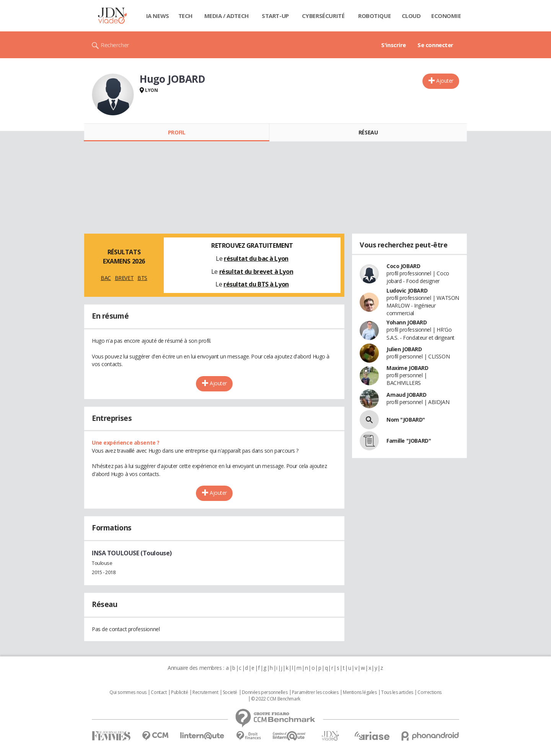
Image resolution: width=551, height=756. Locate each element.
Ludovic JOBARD (407, 290)
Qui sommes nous (128, 692)
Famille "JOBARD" (409, 441)
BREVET (124, 278)
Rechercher (115, 45)
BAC (106, 278)
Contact (159, 692)
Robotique (374, 16)
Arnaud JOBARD (407, 395)
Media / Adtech (227, 16)
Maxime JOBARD (408, 368)
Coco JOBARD (403, 266)
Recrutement (205, 692)
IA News (158, 16)
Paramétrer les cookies (315, 692)
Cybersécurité (323, 16)
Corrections (429, 692)
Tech (185, 16)
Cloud (411, 16)
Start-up (275, 16)
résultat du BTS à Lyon (256, 284)
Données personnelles (265, 692)
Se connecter (435, 45)
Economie (446, 16)
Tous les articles (397, 692)
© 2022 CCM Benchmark (276, 699)
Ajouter (445, 81)
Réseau (368, 132)
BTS (142, 278)
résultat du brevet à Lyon (256, 272)
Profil (177, 132)
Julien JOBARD (404, 349)
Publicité (179, 692)
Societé (230, 692)
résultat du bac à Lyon (256, 259)
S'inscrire (394, 45)
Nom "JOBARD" (406, 420)
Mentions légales (360, 692)
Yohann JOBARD (407, 322)
